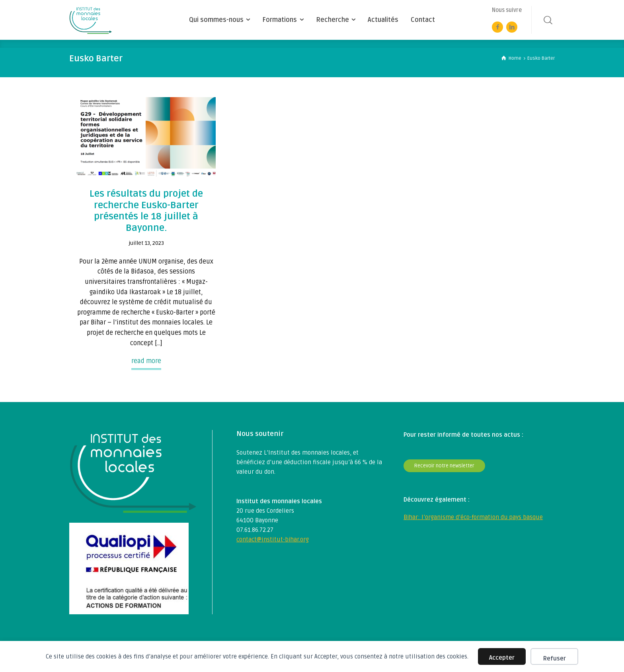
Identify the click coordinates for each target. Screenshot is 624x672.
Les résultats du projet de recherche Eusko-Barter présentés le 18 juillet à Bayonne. (146, 211)
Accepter (502, 658)
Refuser (555, 658)
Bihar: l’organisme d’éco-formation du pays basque (473, 517)
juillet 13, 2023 (146, 243)
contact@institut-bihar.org (273, 539)
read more (146, 361)
